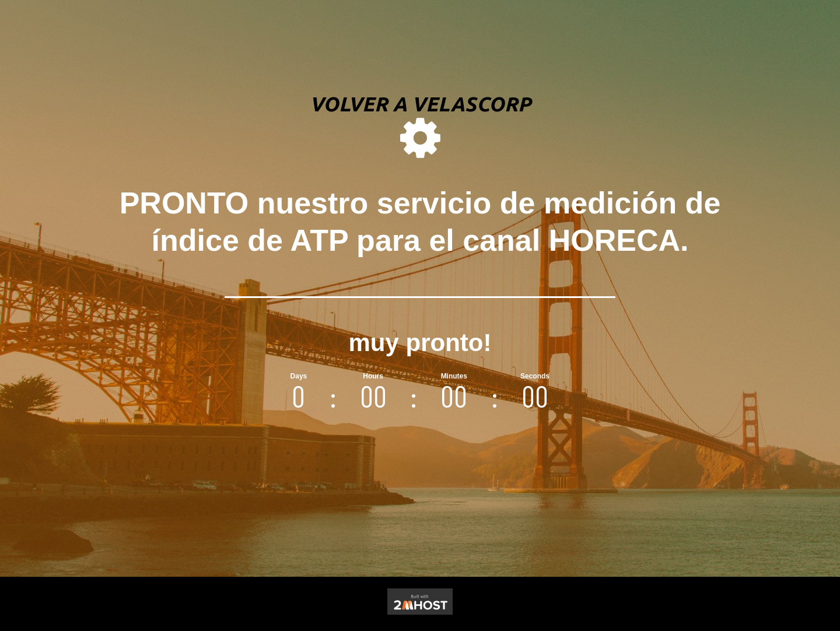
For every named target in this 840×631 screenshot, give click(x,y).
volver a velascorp (420, 104)
